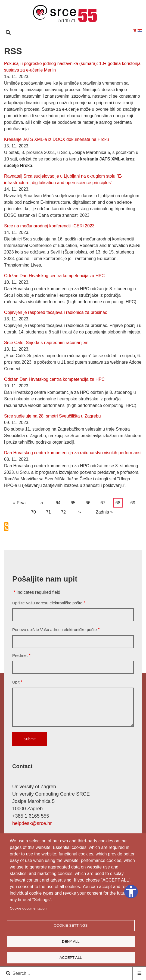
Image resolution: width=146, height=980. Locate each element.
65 (74, 502)
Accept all (71, 958)
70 (35, 511)
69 (134, 502)
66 (89, 502)
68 (119, 503)
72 (64, 511)
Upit (16, 682)
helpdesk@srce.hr (32, 823)
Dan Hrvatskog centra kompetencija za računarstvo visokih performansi (73, 453)
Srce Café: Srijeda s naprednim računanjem (46, 343)
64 (59, 502)
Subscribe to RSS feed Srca (6, 524)
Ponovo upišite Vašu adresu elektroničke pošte (55, 630)
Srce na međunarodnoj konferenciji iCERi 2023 (49, 226)
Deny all (71, 942)
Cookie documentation (28, 908)
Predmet (20, 655)
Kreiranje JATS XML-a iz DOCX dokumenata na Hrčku (57, 139)
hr (137, 30)
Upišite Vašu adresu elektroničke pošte (47, 603)
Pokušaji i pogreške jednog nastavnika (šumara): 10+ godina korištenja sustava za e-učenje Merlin (72, 67)
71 (49, 511)
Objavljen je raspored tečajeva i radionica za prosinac (56, 312)
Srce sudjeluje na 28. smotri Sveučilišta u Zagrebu (52, 416)
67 (104, 502)
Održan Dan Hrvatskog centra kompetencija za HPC (54, 276)
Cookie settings (71, 925)
